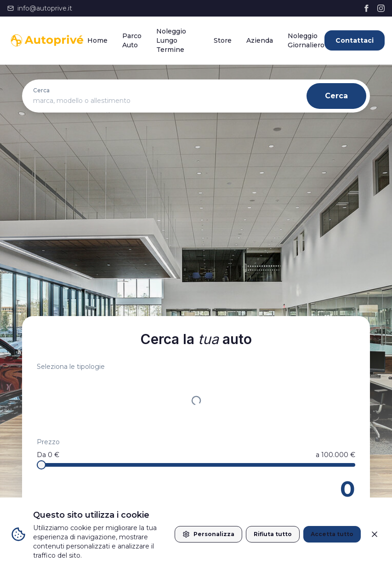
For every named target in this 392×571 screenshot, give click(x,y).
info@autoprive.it (40, 8)
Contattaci (355, 40)
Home (97, 40)
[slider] (41, 465)
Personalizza (208, 534)
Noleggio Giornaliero (306, 40)
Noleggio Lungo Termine (171, 40)
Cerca (336, 96)
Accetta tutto (332, 534)
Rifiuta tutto (273, 534)
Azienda (260, 40)
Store (223, 40)
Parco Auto (132, 40)
